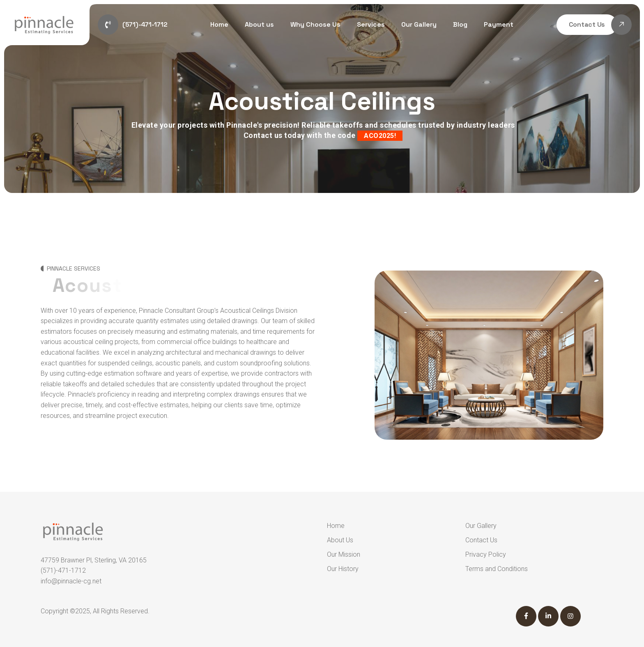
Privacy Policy (486, 554)
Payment (499, 24)
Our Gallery (419, 24)
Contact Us (481, 540)
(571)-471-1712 (63, 570)
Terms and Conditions (497, 569)
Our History (343, 569)
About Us (340, 540)
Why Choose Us (315, 24)
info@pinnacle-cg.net (71, 581)
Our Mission (344, 554)
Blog (460, 24)
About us (259, 24)
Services (371, 24)
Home (219, 24)
